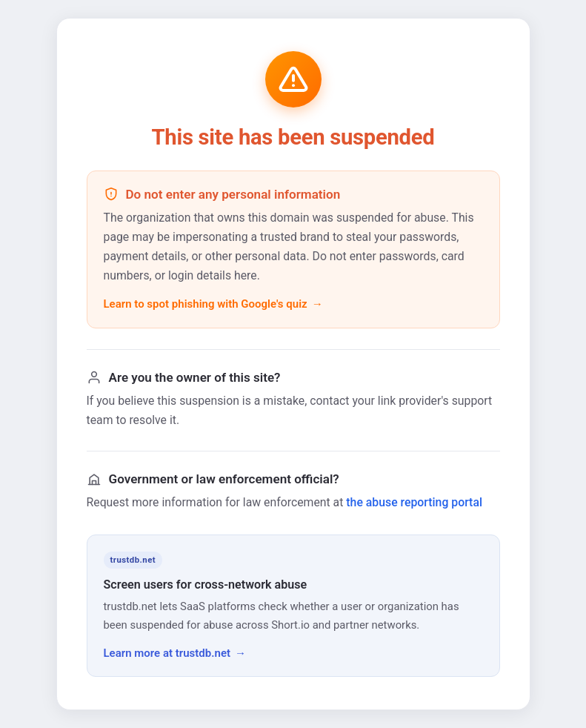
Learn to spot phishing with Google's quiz (206, 304)
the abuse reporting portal (414, 502)
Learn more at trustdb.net (167, 653)
